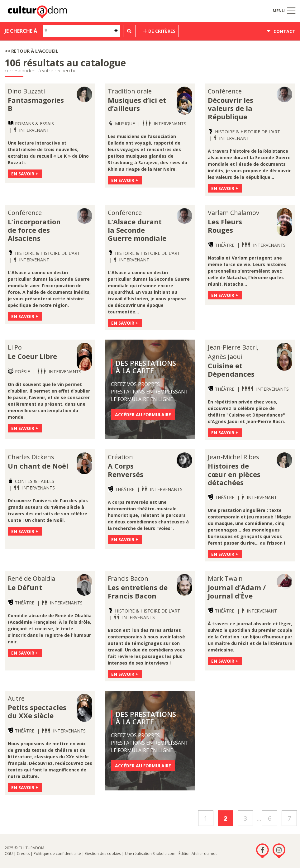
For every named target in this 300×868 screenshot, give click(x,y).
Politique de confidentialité (57, 854)
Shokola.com (164, 854)
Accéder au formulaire (143, 415)
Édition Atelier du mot (198, 854)
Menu (284, 11)
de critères (159, 31)
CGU (9, 854)
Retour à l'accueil (35, 51)
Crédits (23, 854)
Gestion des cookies (103, 854)
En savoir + (25, 174)
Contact (281, 31)
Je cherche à (21, 31)
